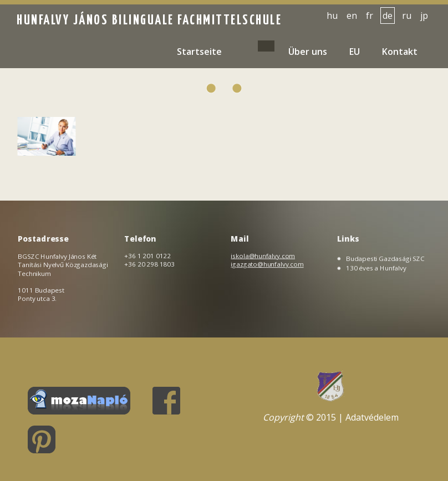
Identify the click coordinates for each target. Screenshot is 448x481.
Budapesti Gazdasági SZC (385, 259)
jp (424, 16)
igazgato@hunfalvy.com (267, 264)
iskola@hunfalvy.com (263, 255)
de (388, 16)
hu (332, 16)
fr (370, 16)
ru (407, 16)
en (352, 16)
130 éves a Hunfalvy (376, 268)
